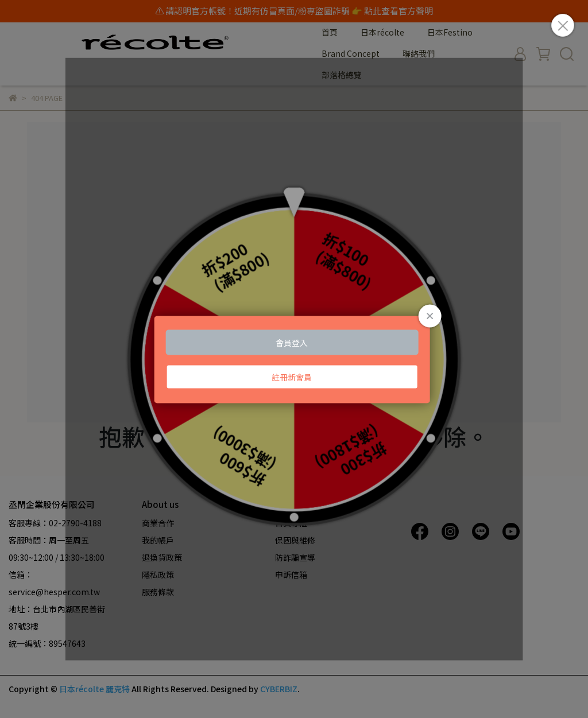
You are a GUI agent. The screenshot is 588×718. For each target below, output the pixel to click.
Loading (294, 359)
